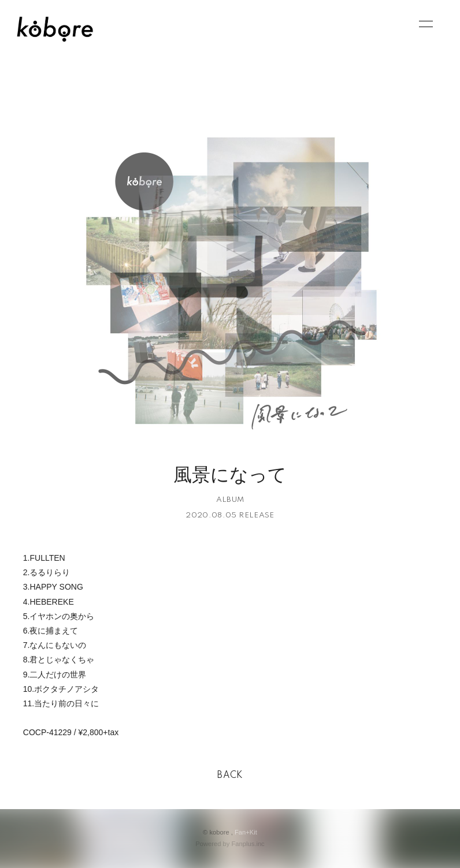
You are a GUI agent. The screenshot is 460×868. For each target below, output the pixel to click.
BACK (230, 776)
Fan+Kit (246, 832)
